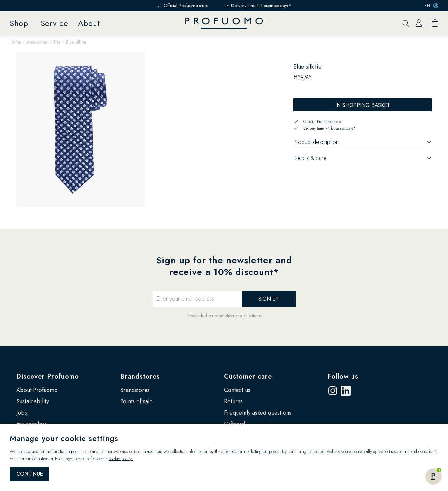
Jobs (22, 413)
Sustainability (33, 401)
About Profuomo (37, 390)
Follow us (343, 377)
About (89, 23)
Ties (57, 42)
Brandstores (140, 377)
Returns (233, 401)
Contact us (237, 390)
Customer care (248, 377)
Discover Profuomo (48, 377)
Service (54, 23)
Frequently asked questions (258, 413)
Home (15, 42)
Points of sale (136, 401)
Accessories (37, 42)
